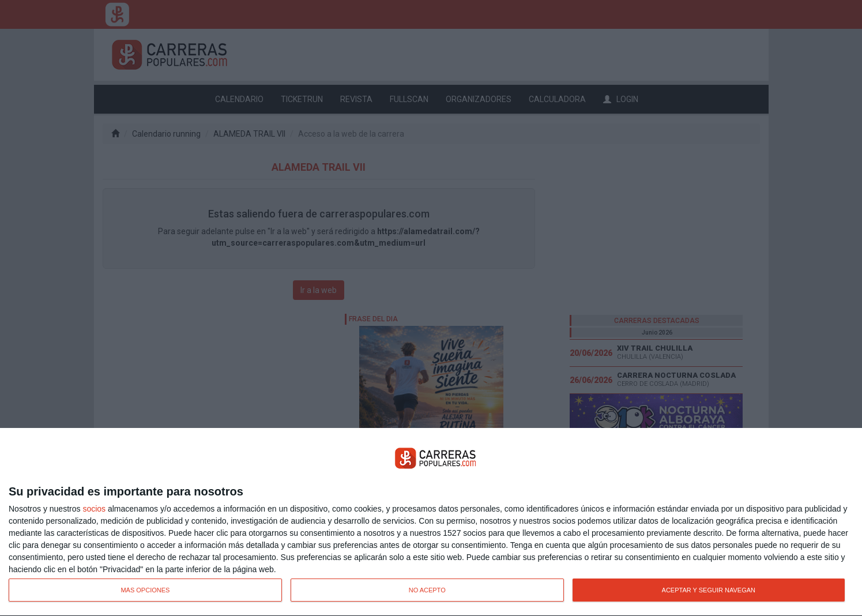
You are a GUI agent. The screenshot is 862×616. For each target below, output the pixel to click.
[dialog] (431, 522)
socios (94, 509)
